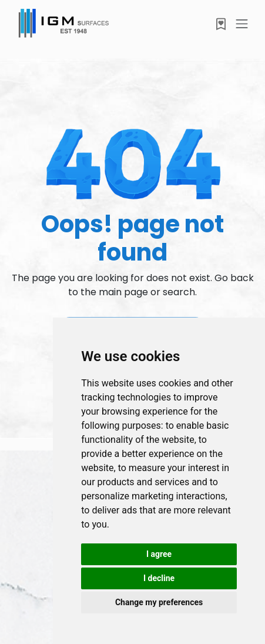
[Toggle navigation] (242, 24)
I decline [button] (159, 578)
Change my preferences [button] (159, 602)
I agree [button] (159, 554)
